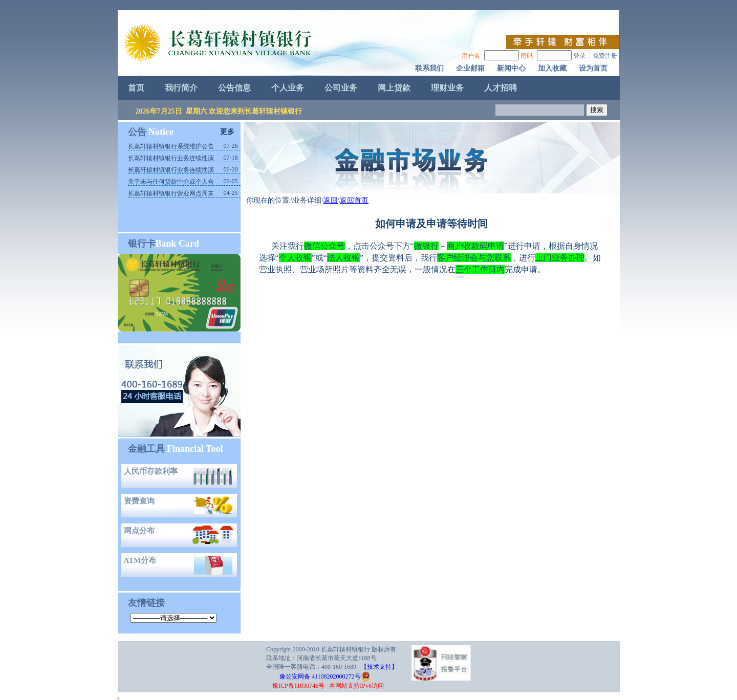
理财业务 (447, 88)
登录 (579, 56)
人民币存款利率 (151, 471)
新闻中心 (511, 68)
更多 (227, 132)
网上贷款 (394, 88)
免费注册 (605, 56)
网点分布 (139, 531)
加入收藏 (552, 68)
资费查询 (139, 501)
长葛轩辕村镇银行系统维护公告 (171, 146)
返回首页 (354, 200)
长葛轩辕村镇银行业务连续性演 (171, 158)
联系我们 (429, 68)
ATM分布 (140, 560)
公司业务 (341, 88)
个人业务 (288, 88)
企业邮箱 (470, 68)
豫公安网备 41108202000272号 (315, 676)
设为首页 (593, 68)
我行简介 (181, 88)
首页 (136, 88)
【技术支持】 (379, 667)
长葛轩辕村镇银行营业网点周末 (171, 193)
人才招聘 (501, 88)
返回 (331, 200)
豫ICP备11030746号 (298, 686)
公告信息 (234, 88)
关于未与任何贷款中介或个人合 (171, 182)
